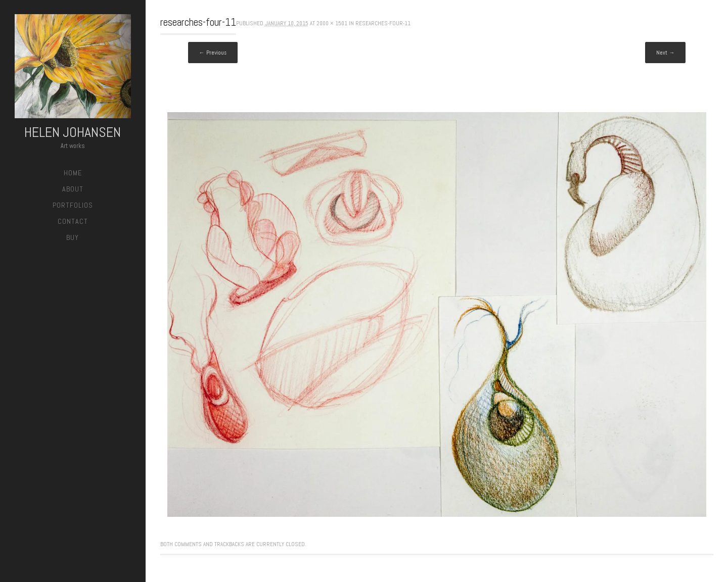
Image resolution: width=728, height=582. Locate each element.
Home (73, 173)
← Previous (213, 53)
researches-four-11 (383, 23)
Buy (73, 237)
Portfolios (73, 205)
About (73, 189)
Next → (665, 53)
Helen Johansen (73, 132)
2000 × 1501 (332, 23)
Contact (73, 221)
